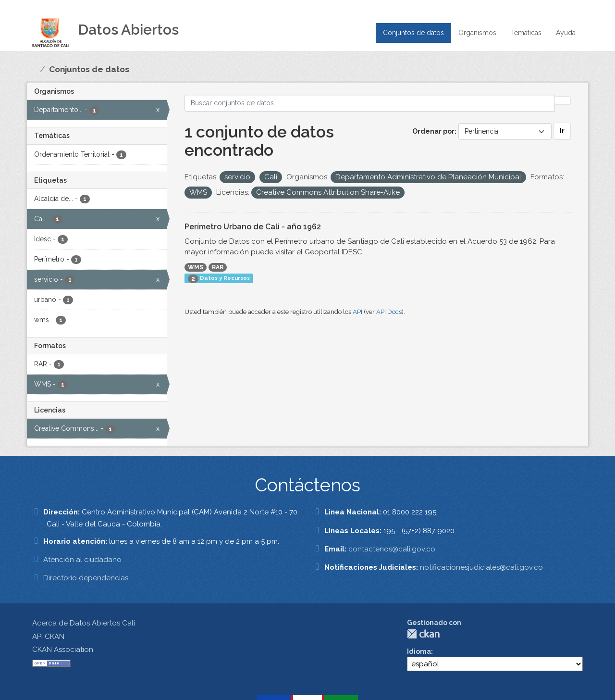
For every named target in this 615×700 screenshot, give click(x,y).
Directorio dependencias (86, 578)
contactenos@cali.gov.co (392, 549)
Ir (562, 131)
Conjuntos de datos (413, 33)
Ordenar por (433, 131)
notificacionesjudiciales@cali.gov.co (481, 567)
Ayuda (566, 33)
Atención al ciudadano (82, 560)
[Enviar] (563, 100)
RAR (218, 267)
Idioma (419, 651)
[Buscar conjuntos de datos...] (370, 103)
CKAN (423, 634)
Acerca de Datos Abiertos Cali (84, 623)
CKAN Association (63, 650)
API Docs (389, 312)
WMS (196, 267)
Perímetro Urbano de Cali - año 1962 (253, 227)
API (357, 312)
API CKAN (48, 637)
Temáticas (526, 33)
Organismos (477, 33)
